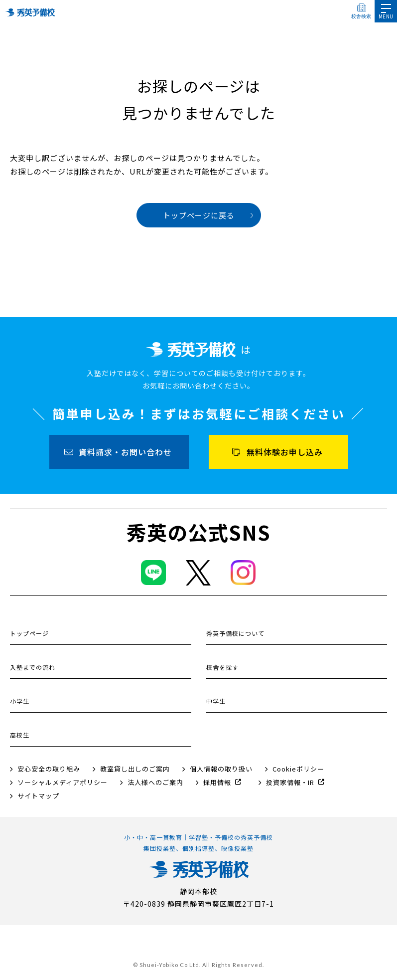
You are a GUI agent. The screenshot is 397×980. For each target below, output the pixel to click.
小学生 (20, 701)
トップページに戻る (199, 215)
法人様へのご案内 (155, 782)
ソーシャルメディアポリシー (63, 782)
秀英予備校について (235, 633)
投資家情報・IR (290, 782)
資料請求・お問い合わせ (125, 452)
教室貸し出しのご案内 (135, 769)
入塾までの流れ (33, 667)
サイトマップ (38, 796)
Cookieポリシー (298, 769)
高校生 (20, 735)
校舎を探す (222, 667)
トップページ (29, 633)
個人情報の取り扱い (221, 769)
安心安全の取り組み (49, 769)
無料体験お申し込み (285, 452)
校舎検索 (361, 16)
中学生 (216, 701)
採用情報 (217, 782)
